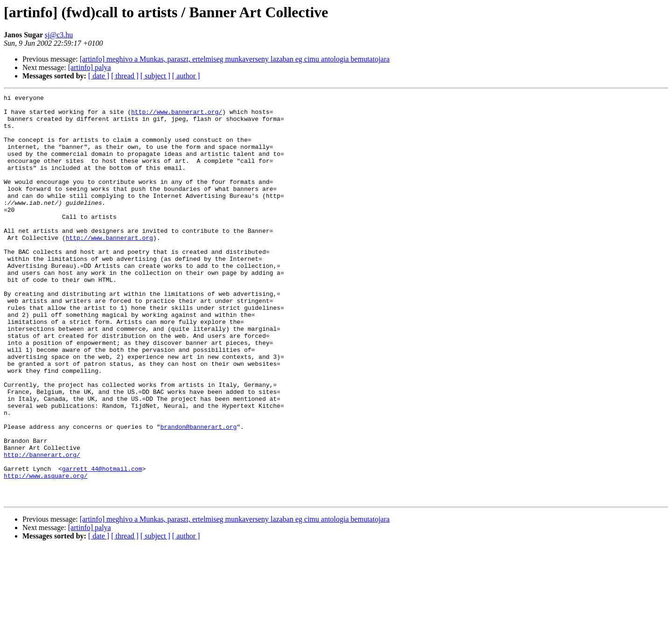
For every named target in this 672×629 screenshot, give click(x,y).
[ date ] (99, 76)
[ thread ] (125, 76)
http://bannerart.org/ (42, 527)
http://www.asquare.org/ (45, 552)
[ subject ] (155, 76)
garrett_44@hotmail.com (102, 544)
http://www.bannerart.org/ (177, 116)
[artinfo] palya (90, 67)
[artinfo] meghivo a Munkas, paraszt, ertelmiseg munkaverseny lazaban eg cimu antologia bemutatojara (235, 59)
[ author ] (186, 76)
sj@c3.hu (59, 35)
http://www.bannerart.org (109, 267)
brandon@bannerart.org (198, 494)
